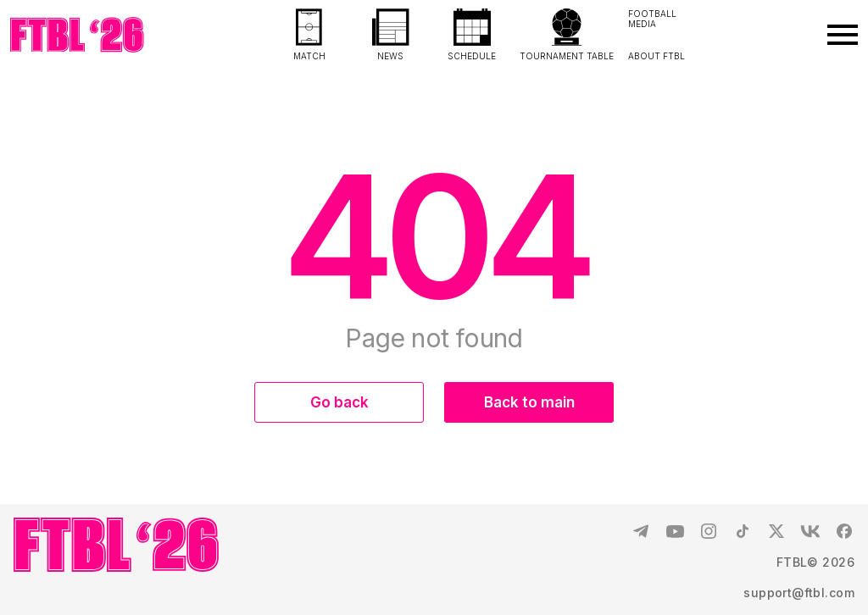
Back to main (529, 402)
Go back (339, 402)
